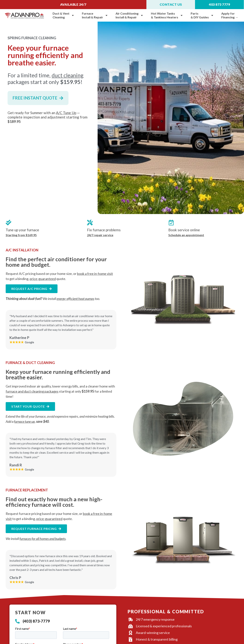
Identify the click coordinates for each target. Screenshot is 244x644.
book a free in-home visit (95, 274)
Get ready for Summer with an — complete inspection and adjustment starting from (47, 117)
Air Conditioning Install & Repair (129, 15)
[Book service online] (171, 223)
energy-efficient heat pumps (75, 299)
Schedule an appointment (186, 235)
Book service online (184, 230)
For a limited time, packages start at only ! (45, 78)
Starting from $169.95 (21, 235)
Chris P (15, 578)
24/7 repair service (100, 235)
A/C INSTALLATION (22, 250)
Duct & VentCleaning (63, 15)
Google (22, 342)
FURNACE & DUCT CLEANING (30, 363)
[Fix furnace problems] (90, 223)
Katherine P (19, 338)
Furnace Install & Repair (95, 15)
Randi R (16, 465)
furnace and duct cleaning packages (32, 391)
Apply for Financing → (230, 15)
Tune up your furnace (22, 230)
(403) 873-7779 (36, 621)
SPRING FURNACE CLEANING (32, 38)
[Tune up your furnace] (9, 223)
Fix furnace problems (104, 230)
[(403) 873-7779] (17, 621)
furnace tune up (24, 421)
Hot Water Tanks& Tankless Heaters (167, 15)
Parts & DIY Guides (202, 15)
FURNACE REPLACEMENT (27, 490)
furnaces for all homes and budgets (43, 539)
